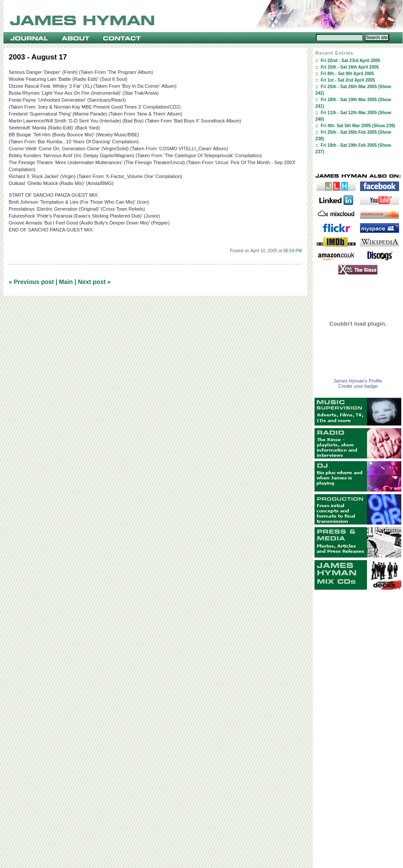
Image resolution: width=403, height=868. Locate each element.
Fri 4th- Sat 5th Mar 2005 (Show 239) (358, 126)
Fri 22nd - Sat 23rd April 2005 (350, 61)
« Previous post (31, 282)
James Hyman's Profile (358, 381)
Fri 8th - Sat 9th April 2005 (347, 74)
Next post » (94, 282)
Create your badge (358, 386)
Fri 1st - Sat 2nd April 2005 (348, 80)
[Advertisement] (358, 729)
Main (66, 282)
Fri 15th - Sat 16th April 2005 (350, 67)
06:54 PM (293, 251)
